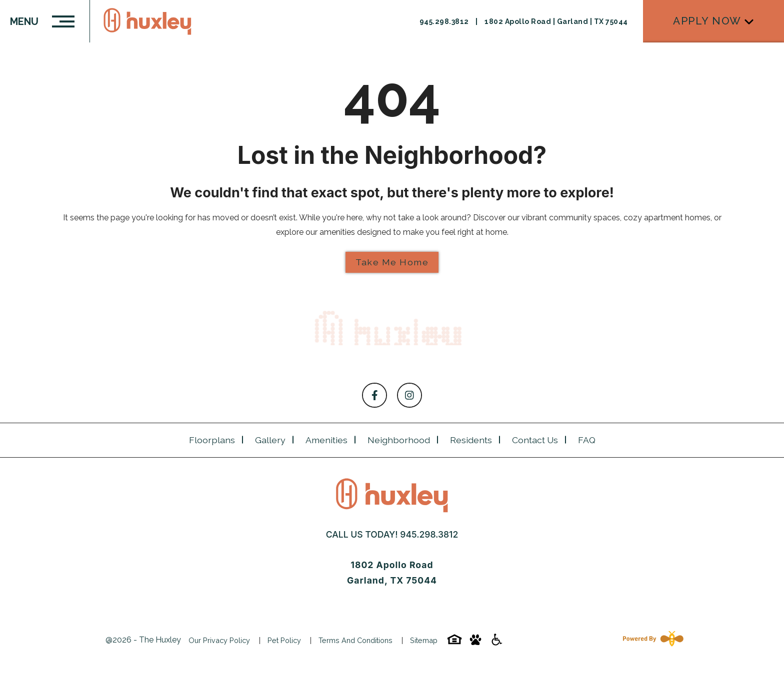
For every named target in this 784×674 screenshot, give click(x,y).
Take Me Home (392, 262)
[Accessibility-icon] (496, 643)
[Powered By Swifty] (651, 640)
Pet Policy (284, 640)
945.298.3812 (429, 534)
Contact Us (535, 440)
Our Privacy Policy (219, 640)
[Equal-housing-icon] (454, 643)
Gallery (270, 440)
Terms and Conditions (355, 640)
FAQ (587, 440)
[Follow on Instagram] (409, 395)
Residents (471, 440)
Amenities (326, 440)
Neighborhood (399, 440)
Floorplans (212, 440)
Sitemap (424, 640)
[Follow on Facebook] (374, 395)
